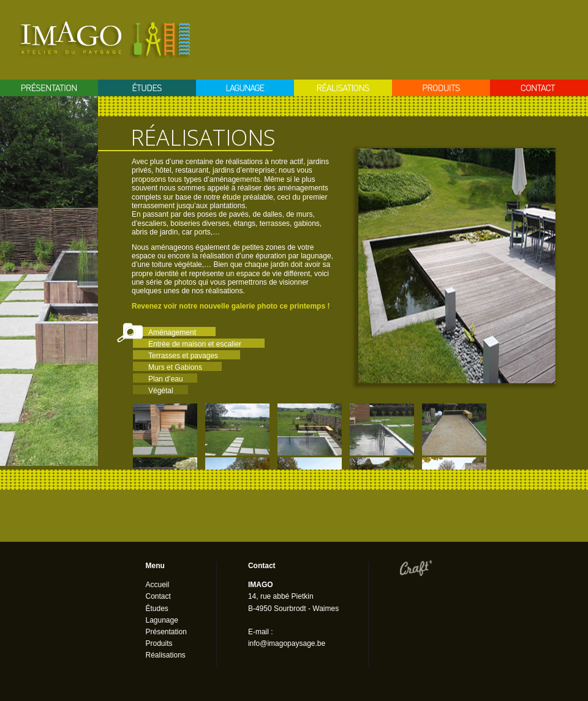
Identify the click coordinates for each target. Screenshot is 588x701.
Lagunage (245, 88)
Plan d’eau (166, 379)
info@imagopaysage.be (287, 643)
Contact (539, 88)
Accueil (158, 585)
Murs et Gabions (175, 367)
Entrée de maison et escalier (195, 344)
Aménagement (172, 332)
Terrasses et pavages (183, 356)
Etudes (147, 88)
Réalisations (166, 655)
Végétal (161, 391)
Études (157, 609)
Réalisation (343, 88)
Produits (441, 88)
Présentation (49, 88)
